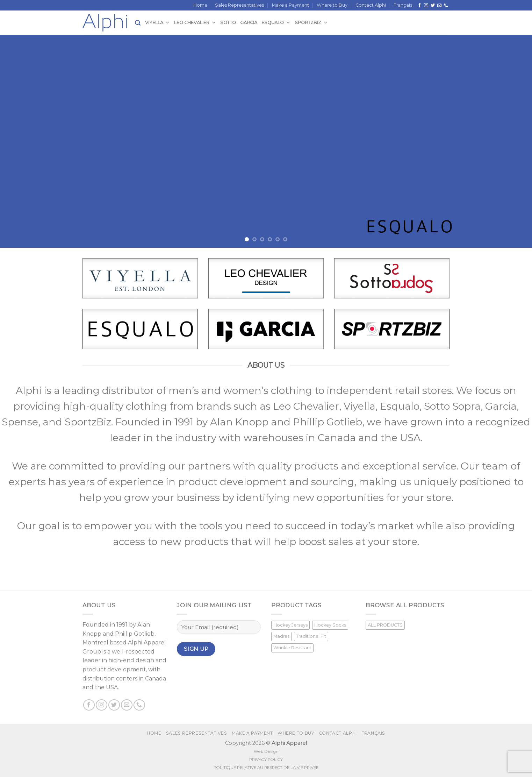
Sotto (228, 23)
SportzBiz (311, 23)
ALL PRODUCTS (385, 625)
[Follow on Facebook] (419, 6)
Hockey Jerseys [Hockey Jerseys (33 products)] (290, 625)
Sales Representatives (239, 5)
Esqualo (276, 23)
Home (200, 5)
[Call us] (446, 6)
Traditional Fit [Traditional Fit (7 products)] (311, 636)
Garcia (249, 23)
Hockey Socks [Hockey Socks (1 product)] (330, 625)
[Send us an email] (439, 6)
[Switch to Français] (403, 5)
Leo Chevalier (195, 23)
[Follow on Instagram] (426, 6)
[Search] (138, 23)
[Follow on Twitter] (433, 6)
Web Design (266, 751)
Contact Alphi (371, 5)
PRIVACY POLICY (266, 760)
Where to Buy (332, 5)
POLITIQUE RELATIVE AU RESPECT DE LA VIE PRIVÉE (266, 768)
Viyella (157, 23)
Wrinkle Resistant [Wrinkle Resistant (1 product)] (292, 648)
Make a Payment (290, 5)
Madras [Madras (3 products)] (281, 636)
